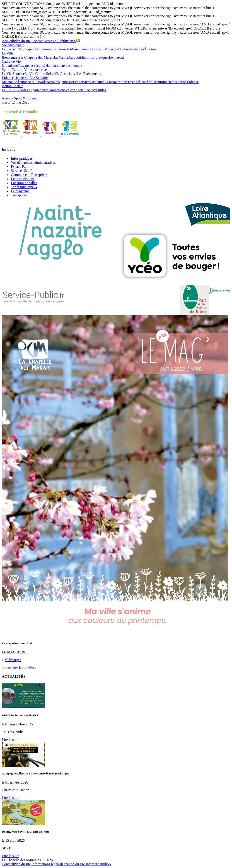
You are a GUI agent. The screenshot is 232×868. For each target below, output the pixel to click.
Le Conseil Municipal (18, 49)
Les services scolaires (89, 82)
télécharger (13, 660)
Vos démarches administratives (33, 162)
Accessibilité (53, 41)
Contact (37, 41)
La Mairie (61, 57)
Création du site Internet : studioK (87, 864)
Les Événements (89, 74)
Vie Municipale (13, 45)
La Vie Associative (64, 74)
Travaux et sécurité (31, 66)
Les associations (23, 179)
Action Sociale (13, 86)
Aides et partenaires (34, 90)
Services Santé (22, 171)
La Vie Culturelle (37, 74)
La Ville (8, 53)
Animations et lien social (67, 90)
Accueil (7, 41)
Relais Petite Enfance (183, 82)
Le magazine (20, 191)
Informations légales (46, 864)
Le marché (117, 57)
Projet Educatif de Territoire (147, 82)
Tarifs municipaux (24, 187)
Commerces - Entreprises (29, 175)
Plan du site (22, 41)
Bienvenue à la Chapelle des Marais (28, 57)
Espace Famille (22, 167)
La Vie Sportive (13, 74)
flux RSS (71, 41)
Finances (138, 49)
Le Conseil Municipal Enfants (109, 49)
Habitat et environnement (64, 66)
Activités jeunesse (60, 82)
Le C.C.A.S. (11, 90)
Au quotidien (78, 57)
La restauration (115, 82)
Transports (19, 195)
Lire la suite (10, 740)
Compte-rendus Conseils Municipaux (61, 49)
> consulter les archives (19, 668)
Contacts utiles (95, 90)
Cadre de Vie (11, 61)
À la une (150, 49)
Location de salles (24, 183)
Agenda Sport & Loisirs (19, 98)
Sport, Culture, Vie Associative (24, 70)
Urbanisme (10, 66)
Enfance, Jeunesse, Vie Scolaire (25, 78)
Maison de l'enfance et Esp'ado (24, 82)
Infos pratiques (98, 57)
